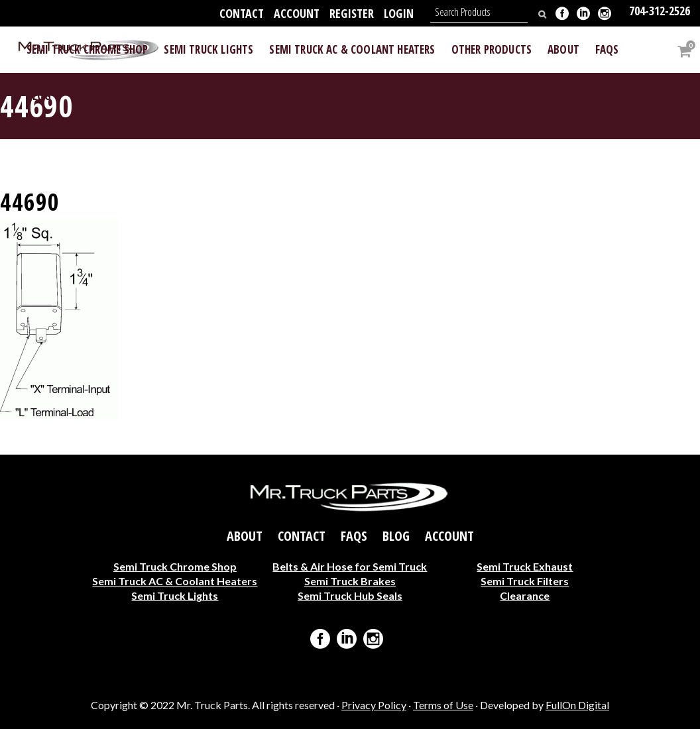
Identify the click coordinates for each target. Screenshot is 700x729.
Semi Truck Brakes (350, 580)
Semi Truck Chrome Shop (175, 566)
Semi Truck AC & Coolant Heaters (175, 580)
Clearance (525, 595)
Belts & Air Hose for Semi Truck (350, 566)
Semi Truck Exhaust (525, 566)
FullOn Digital (577, 705)
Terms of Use (443, 705)
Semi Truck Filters (525, 580)
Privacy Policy (374, 705)
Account (297, 13)
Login (399, 13)
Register (352, 13)
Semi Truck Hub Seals (350, 595)
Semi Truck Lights (175, 595)
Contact (242, 13)
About (245, 535)
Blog (396, 535)
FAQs (354, 535)
